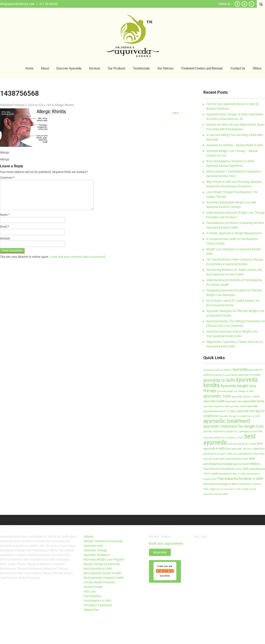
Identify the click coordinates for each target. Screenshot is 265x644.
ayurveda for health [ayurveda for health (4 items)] (249, 375)
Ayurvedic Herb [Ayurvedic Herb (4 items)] (234, 401)
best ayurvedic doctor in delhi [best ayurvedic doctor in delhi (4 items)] (243, 449)
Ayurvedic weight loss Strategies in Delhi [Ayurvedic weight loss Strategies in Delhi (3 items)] (224, 438)
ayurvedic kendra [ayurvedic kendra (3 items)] (238, 406)
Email (5, 232)
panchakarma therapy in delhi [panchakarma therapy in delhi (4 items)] (220, 484)
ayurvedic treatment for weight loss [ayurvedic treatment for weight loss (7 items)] (233, 426)
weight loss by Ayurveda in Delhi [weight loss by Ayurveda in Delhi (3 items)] (225, 489)
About (45, 68)
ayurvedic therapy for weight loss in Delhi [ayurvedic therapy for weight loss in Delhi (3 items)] (240, 416)
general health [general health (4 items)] (241, 464)
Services (95, 68)
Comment (7, 178)
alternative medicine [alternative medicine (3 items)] (213, 370)
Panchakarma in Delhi (97, 601)
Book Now (160, 552)
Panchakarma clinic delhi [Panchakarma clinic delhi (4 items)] (234, 469)
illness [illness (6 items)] (255, 464)
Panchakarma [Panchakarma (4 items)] (211, 469)
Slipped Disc (91, 610)
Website (5, 244)
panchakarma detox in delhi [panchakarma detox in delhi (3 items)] (233, 474)
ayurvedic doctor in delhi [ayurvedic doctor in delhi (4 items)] (246, 397)
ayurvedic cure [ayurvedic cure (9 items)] (217, 396)
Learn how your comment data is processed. (78, 262)
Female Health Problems (99, 582)
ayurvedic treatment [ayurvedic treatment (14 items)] (227, 421)
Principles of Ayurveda (98, 605)
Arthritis (89, 537)
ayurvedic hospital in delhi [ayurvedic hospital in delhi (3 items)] (216, 406)
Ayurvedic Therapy (95, 550)
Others (257, 68)
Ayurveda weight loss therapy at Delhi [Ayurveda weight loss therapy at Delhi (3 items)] (235, 391)
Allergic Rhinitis (64, 105)
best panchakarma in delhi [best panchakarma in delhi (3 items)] (246, 454)
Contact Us (238, 68)
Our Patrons (165, 68)
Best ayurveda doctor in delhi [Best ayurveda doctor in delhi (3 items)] (242, 444)
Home (29, 68)
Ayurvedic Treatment (97, 555)
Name (5, 220)
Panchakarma (92, 596)
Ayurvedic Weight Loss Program (104, 559)
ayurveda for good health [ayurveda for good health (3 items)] (225, 375)
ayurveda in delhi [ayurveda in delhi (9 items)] (219, 380)
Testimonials (141, 68)
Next (178, 113)
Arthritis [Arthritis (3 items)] (228, 370)
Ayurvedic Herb (93, 546)
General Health (93, 587)
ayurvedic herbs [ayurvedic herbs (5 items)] (254, 401)
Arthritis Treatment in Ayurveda (103, 541)
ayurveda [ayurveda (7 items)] (240, 369)
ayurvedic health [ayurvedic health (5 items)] (214, 401)
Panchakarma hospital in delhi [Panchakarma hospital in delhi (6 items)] (240, 478)
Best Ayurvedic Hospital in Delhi (104, 578)
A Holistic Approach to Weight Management (234, 233)
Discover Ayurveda (69, 68)
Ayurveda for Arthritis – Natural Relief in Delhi (235, 145)
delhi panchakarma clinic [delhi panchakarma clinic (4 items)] (234, 459)
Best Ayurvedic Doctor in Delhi (102, 573)
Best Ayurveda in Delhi (98, 569)
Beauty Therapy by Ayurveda (102, 564)
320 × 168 (45, 105)
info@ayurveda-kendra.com (17, 4)
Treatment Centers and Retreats (202, 68)
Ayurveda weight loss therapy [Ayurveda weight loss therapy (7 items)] (230, 388)
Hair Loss (90, 591)
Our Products (117, 68)
